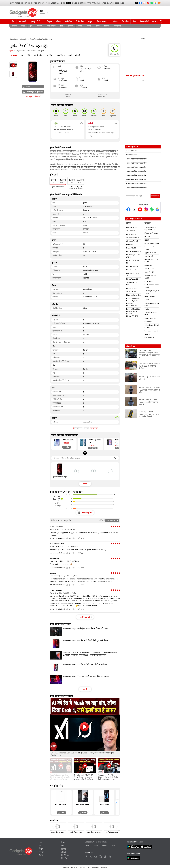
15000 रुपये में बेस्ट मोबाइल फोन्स (136, 167)
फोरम (115, 22)
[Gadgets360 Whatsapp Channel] (152, 209)
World (18, 3)
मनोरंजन (40, 26)
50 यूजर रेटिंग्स (20, 51)
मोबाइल (14, 26)
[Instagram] (146, 209)
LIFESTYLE (55, 3)
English (87, 846)
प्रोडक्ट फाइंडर (102, 22)
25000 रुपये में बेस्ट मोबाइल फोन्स (136, 176)
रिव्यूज (49, 22)
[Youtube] (140, 209)
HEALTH (63, 3)
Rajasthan (96, 3)
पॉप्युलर (147, 223)
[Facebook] (128, 209)
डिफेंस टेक (80, 22)
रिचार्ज (124, 22)
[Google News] (157, 209)
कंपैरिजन (50, 55)
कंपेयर (27, 87)
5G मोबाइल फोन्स (131, 151)
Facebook (86, 856)
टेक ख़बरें (22, 22)
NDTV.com (65, 855)
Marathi (110, 3)
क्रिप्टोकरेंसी (144, 22)
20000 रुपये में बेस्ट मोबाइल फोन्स (136, 171)
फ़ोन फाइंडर (24, 39)
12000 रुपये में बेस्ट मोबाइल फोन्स (136, 163)
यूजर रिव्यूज (61, 55)
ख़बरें (70, 55)
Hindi (96, 846)
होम (13, 22)
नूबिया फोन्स (33, 39)
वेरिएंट (29, 55)
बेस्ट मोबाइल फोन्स (131, 155)
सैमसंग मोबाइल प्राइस (58, 832)
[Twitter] (134, 209)
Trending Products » (135, 76)
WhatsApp (105, 856)
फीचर (58, 22)
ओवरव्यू (14, 55)
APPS (89, 3)
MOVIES (34, 3)
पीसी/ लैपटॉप (51, 26)
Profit (24, 3)
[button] (117, 443)
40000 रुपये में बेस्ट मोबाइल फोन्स (136, 188)
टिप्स (62, 26)
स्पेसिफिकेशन (39, 55)
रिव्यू (22, 55)
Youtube (96, 856)
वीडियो (68, 22)
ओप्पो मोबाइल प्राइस (76, 832)
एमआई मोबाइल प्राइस (94, 832)
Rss (110, 856)
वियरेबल (107, 26)
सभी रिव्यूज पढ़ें (85, 617)
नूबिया (11, 51)
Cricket (41, 3)
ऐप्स (31, 26)
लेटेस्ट (129, 223)
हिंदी (29, 3)
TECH (69, 3)
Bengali (104, 846)
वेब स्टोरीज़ (117, 26)
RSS (41, 842)
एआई (36, 21)
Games (74, 3)
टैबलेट (23, 26)
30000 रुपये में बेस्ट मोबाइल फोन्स (136, 180)
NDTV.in (64, 858)
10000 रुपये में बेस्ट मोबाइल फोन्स (136, 159)
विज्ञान (80, 26)
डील (134, 22)
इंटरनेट (89, 26)
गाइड (90, 22)
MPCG (104, 3)
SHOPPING (82, 3)
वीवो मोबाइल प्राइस (112, 832)
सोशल (98, 26)
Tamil (113, 846)
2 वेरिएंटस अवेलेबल (33, 97)
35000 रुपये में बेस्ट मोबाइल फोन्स (136, 184)
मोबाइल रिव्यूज (131, 346)
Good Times (119, 3)
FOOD (48, 3)
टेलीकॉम (71, 26)
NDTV (12, 3)
